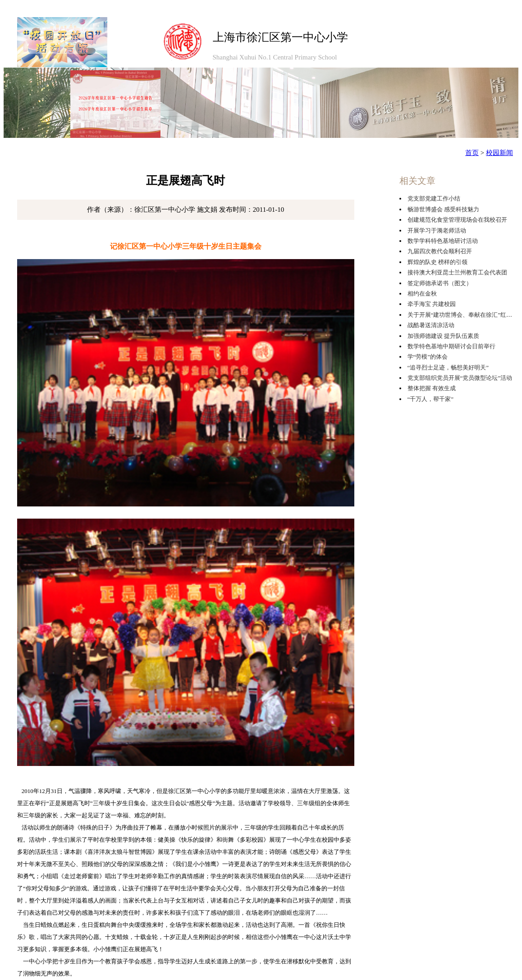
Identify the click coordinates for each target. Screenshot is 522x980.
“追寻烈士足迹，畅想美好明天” (448, 367)
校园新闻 (499, 153)
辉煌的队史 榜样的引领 (437, 262)
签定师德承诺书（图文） (440, 283)
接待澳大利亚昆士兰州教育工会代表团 (457, 272)
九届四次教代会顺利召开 (440, 251)
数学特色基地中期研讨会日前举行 (451, 346)
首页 (472, 153)
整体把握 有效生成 (432, 388)
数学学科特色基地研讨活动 (443, 241)
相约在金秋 (422, 294)
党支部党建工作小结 (434, 198)
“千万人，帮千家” (431, 399)
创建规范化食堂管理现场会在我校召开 (457, 220)
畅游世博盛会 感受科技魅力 (443, 209)
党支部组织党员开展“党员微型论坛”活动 (460, 378)
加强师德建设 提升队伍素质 (443, 336)
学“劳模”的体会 (428, 357)
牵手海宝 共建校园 (432, 304)
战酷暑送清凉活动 (431, 325)
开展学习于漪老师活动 (437, 230)
